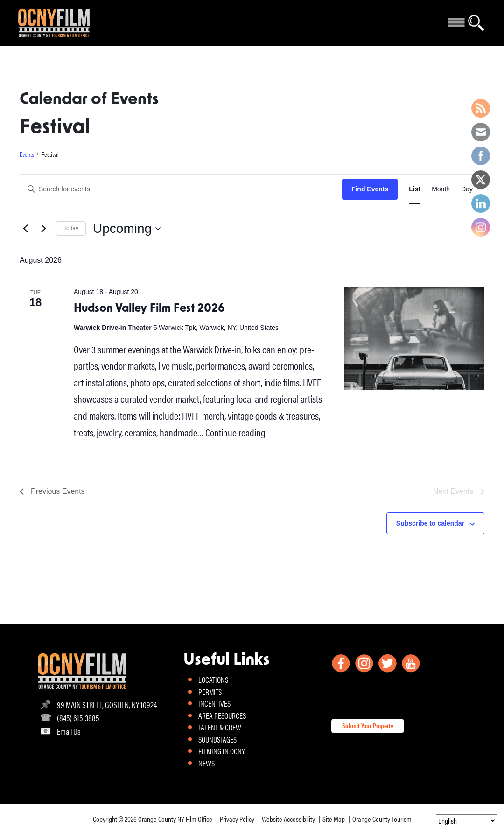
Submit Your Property (368, 725)
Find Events (370, 189)
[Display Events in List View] (415, 189)
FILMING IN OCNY (222, 751)
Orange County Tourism (382, 819)
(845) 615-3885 (78, 718)
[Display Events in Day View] (467, 189)
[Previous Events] (25, 229)
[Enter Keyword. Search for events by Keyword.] (181, 189)
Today (71, 228)
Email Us (69, 731)
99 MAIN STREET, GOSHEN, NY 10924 (107, 704)
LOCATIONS (213, 680)
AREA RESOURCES (222, 715)
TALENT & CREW (220, 727)
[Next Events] (43, 229)
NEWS (206, 763)
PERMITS (210, 692)
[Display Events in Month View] (441, 189)
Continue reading (235, 432)
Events (27, 154)
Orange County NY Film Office (175, 819)
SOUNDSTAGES (217, 739)
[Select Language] (466, 821)
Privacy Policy (237, 819)
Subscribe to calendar (430, 523)
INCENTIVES (214, 703)
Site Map (334, 819)
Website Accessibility (288, 819)
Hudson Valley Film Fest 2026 (149, 309)
